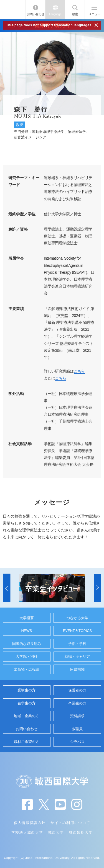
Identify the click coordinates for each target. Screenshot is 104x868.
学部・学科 (77, 644)
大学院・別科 (27, 656)
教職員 (77, 729)
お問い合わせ (36, 14)
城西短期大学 (81, 832)
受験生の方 (26, 690)
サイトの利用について (70, 823)
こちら (79, 371)
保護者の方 (77, 690)
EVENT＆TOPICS (78, 631)
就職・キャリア (77, 656)
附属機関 (77, 669)
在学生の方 (26, 703)
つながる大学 (77, 618)
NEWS (26, 631)
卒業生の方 (77, 703)
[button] (7, 588)
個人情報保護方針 (30, 823)
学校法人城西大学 (27, 832)
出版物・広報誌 (26, 669)
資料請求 (77, 716)
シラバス (77, 742)
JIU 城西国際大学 (13, 10)
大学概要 (27, 618)
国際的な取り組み (27, 644)
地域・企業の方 (26, 716)
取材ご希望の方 (26, 742)
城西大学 (56, 832)
